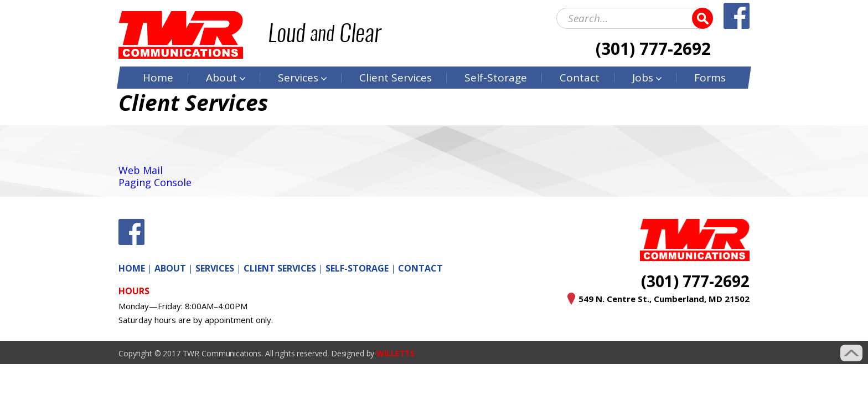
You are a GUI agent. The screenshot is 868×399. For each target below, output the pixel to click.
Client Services (280, 268)
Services (298, 78)
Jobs (643, 78)
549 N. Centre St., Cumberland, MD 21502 (664, 299)
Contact (580, 78)
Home (158, 78)
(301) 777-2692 (653, 49)
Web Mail (141, 170)
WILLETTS (396, 353)
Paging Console (155, 182)
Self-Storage (496, 78)
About (221, 78)
